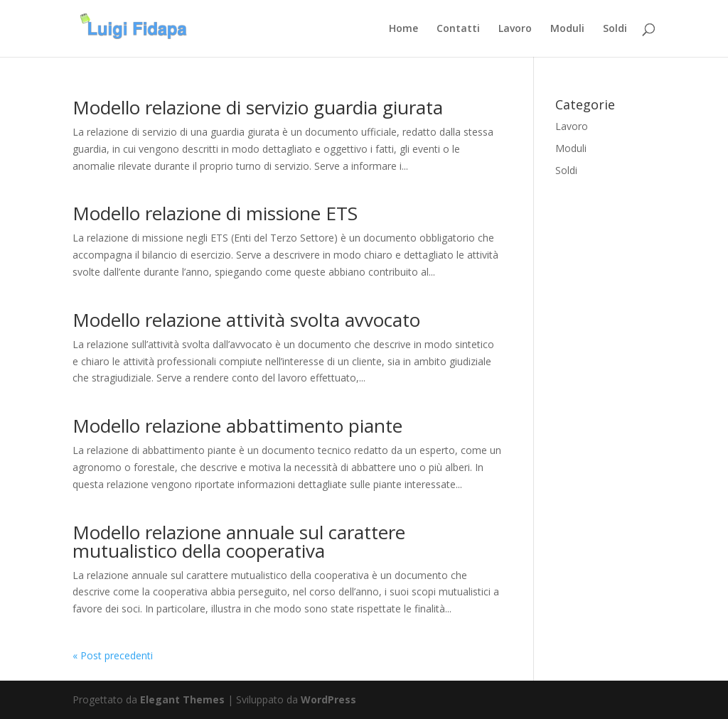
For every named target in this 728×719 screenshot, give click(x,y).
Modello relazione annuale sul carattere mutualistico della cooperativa (239, 541)
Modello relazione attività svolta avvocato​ (246, 320)
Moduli (567, 29)
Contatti (458, 29)
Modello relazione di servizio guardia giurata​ (258, 107)
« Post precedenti (113, 655)
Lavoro (515, 29)
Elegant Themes (182, 699)
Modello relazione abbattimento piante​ (237, 426)
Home (403, 29)
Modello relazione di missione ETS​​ (215, 213)
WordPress (328, 699)
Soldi (615, 29)
